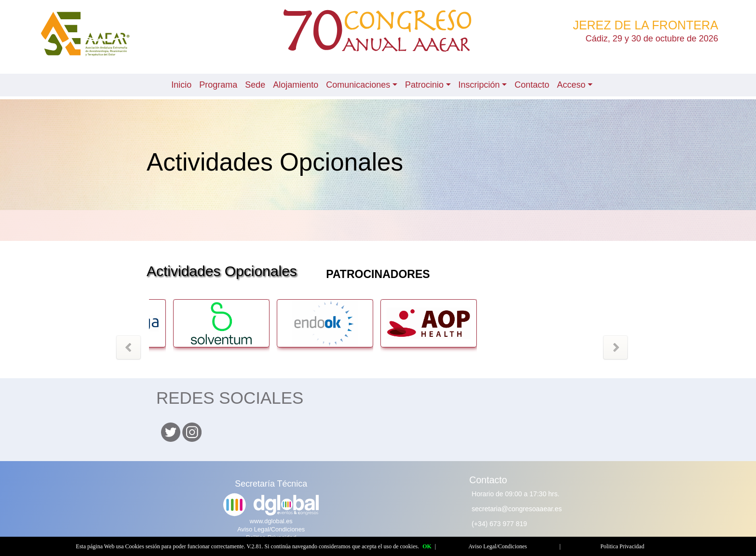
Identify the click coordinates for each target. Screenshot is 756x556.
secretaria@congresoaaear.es (517, 509)
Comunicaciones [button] (358, 85)
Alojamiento (296, 85)
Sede (255, 85)
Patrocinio (424, 85)
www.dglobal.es (271, 521)
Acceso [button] (571, 85)
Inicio (181, 85)
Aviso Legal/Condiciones (271, 529)
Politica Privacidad (622, 546)
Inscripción (479, 85)
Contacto (532, 85)
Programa (218, 85)
